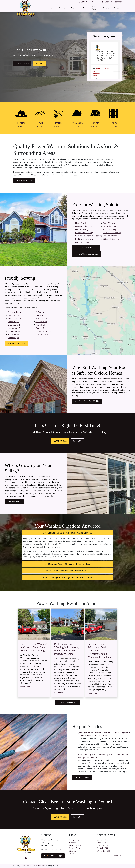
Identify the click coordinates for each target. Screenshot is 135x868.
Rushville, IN (41, 325)
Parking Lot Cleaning (84, 239)
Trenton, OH (41, 328)
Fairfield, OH (41, 315)
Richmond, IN (14, 334)
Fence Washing (110, 229)
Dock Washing (82, 229)
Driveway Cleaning (83, 226)
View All (118, 855)
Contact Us (39, 63)
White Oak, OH (14, 318)
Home (52, 8)
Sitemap (73, 851)
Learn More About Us (24, 180)
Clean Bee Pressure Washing (33, 866)
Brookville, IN (41, 322)
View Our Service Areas (16, 343)
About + (74, 8)
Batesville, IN (13, 322)
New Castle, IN (42, 334)
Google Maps (75, 840)
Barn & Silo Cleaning (112, 233)
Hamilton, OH (14, 315)
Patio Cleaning (109, 226)
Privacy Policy (75, 845)
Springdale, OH (14, 331)
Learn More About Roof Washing (87, 401)
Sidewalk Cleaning (111, 239)
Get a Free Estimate (112, 2)
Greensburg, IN (14, 325)
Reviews (106, 8)
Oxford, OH (40, 312)
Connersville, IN (14, 312)
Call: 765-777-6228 (88, 2)
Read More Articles (82, 777)
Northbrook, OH (15, 328)
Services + (62, 8)
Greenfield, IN (14, 338)
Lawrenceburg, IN (43, 331)
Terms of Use (75, 848)
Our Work (94, 8)
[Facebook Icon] (26, 858)
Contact (116, 8)
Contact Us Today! (14, 502)
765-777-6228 (22, 63)
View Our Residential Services (86, 248)
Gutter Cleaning (82, 242)
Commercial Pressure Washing (89, 236)
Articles (84, 8)
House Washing (82, 223)
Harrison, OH (41, 318)
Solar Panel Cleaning (84, 233)
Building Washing (111, 236)
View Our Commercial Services (86, 254)
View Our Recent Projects (67, 702)
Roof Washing (109, 223)
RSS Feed (73, 854)
